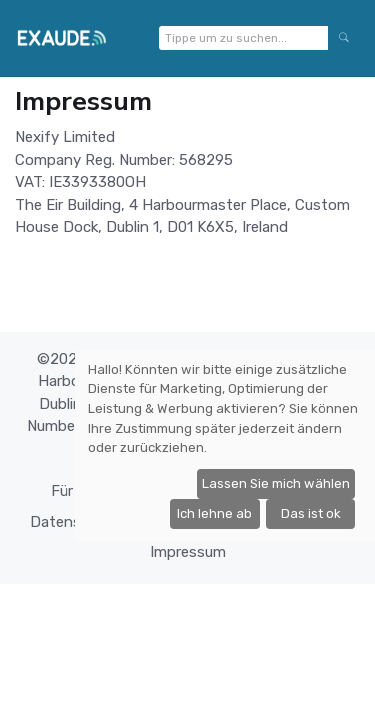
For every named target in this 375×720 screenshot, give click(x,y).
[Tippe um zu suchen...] (243, 38)
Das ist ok (311, 513)
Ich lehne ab (214, 513)
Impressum (188, 552)
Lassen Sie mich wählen (276, 483)
